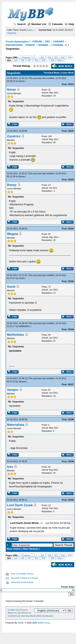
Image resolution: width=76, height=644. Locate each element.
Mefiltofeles (24, 326)
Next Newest (30, 549)
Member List (37, 24)
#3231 (71, 84)
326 (23, 60)
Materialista (16, 425)
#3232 (71, 131)
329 (43, 60)
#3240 (71, 500)
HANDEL (59, 45)
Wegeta (13, 234)
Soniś (21, 278)
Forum (23, 610)
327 (29, 60)
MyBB (21, 623)
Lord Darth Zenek (20, 505)
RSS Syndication (45, 616)
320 (49, 57)
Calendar (55, 24)
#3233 (71, 180)
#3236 (71, 329)
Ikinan (21, 81)
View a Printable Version (22, 574)
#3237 (71, 384)
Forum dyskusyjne (17, 42)
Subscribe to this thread (22, 582)
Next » (61, 60)
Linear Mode (67, 73)
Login (30, 30)
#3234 (71, 229)
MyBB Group (44, 623)
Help (69, 24)
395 (52, 60)
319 (42, 57)
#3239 (71, 461)
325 (16, 60)
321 (56, 57)
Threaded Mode (51, 73)
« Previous (25, 57)
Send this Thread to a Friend (24, 578)
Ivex (10, 467)
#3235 (71, 281)
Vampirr (22, 381)
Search (19, 24)
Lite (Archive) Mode (26, 616)
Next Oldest (14, 549)
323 (70, 57)
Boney (22, 176)
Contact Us (13, 610)
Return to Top (14, 613)
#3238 (71, 419)
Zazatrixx (14, 136)
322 (63, 57)
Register (11, 33)
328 (36, 60)
